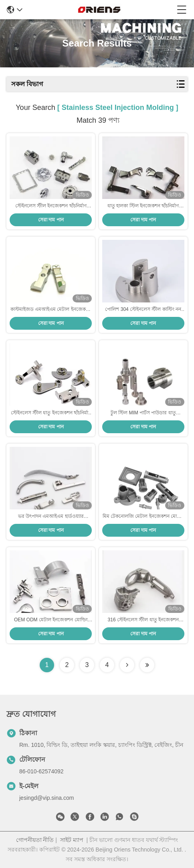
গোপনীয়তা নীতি (35, 840)
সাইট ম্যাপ (72, 840)
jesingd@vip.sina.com (46, 798)
